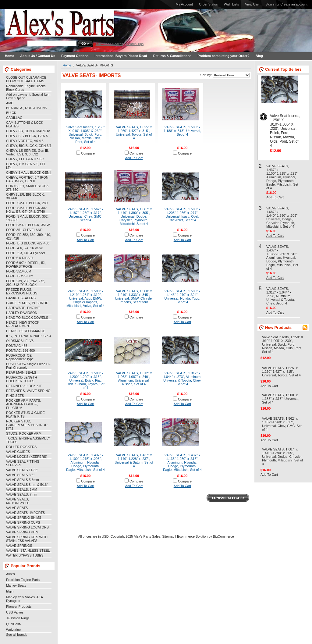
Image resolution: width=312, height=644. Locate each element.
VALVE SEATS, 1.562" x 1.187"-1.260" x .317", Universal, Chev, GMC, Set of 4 (86, 215)
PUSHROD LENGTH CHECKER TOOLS (22, 379)
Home (67, 65)
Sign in (270, 4)
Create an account (294, 4)
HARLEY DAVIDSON (22, 313)
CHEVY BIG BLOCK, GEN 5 (27, 136)
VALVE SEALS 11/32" (22, 470)
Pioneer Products (19, 607)
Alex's (11, 574)
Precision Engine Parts (23, 580)
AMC (10, 103)
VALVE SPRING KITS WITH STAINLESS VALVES (27, 539)
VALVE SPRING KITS (22, 532)
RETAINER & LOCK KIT (24, 386)
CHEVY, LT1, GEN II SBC (25, 159)
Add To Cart (134, 158)
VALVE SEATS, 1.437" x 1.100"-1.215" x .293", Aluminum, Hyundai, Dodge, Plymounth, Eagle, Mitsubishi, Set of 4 (85, 462)
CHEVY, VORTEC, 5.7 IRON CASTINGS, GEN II (27, 179)
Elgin (10, 591)
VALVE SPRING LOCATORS (27, 527)
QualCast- (14, 624)
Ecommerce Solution (192, 536)
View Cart (252, 4)
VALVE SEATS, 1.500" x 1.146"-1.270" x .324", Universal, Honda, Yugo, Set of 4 (183, 297)
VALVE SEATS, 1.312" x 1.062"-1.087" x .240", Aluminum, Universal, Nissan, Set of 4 (134, 379)
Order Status (208, 4)
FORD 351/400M (19, 271)
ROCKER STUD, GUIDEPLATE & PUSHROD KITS (27, 425)
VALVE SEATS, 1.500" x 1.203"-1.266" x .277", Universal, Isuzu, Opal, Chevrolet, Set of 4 (183, 215)
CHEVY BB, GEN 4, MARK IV (28, 131)
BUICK (11, 113)
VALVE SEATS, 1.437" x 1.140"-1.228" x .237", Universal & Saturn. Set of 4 (134, 461)
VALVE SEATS (17, 508)
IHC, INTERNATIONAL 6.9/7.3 (28, 336)
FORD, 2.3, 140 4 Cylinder (26, 253)
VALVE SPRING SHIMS (24, 518)
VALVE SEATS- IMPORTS (25, 513)
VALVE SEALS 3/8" (20, 475)
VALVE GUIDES (18, 452)
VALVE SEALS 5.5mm (23, 480)
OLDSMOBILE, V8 (20, 341)
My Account (184, 4)
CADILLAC (14, 118)
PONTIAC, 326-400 (20, 350)
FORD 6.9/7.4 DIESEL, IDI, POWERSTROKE (26, 265)
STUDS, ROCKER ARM (24, 433)
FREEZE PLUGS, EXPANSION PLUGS (22, 291)
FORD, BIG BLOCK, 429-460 (28, 243)
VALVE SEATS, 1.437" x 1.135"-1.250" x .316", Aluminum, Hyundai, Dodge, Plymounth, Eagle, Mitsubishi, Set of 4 (182, 462)
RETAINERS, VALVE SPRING (28, 391)
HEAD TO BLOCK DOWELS (27, 318)
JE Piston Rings (18, 618)
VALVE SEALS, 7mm (22, 494)
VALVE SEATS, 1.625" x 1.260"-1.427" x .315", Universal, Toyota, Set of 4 (134, 133)
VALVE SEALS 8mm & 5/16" (27, 485)
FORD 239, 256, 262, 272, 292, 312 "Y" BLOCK (26, 283)
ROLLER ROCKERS (21, 447)
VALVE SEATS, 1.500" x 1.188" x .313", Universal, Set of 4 (182, 131)
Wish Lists (232, 4)
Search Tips (135, 44)
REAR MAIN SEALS (21, 372)
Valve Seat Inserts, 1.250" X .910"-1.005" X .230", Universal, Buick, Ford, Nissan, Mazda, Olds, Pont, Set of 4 (85, 134)
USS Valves (15, 612)
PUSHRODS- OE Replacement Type (20, 357)
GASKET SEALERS (21, 298)
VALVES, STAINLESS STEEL (28, 550)
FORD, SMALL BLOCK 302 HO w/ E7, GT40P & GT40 (26, 210)
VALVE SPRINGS (19, 546)
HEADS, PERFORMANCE (26, 331)
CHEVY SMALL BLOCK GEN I (29, 173)
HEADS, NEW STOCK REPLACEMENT (23, 324)
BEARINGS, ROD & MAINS (27, 108)
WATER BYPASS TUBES (25, 555)
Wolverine (13, 630)
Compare (88, 153)
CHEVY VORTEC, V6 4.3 (25, 141)
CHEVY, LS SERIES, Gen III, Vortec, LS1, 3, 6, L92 (27, 152)
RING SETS (15, 396)
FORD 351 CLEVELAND (24, 230)
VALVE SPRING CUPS (23, 522)
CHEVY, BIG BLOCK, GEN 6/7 (29, 146)
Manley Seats (16, 585)
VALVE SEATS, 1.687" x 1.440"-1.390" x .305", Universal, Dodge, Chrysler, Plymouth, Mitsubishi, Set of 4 (134, 216)
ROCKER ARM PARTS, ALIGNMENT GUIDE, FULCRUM (23, 404)
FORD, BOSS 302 (19, 276)
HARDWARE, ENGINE (23, 308)
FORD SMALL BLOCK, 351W (28, 225)
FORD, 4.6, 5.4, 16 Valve (25, 248)
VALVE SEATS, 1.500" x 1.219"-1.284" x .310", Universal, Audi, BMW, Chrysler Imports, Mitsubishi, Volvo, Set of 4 (85, 298)
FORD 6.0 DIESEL (20, 258)
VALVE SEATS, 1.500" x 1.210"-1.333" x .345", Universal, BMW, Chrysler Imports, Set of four (134, 297)
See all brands (17, 635)
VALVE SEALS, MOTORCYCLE (18, 501)
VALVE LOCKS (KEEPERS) (27, 457)
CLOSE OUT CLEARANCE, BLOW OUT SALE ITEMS (27, 79)
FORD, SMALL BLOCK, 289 (27, 203)
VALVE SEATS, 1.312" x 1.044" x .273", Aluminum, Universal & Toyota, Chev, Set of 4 (182, 379)
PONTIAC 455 (17, 346)
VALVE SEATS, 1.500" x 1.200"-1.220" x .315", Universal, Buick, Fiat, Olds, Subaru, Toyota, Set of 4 (85, 380)
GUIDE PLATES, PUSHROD (27, 303)
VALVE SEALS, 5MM (22, 489)
